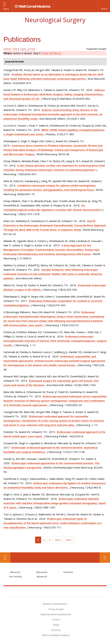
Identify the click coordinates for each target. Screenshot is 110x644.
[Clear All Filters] (51, 53)
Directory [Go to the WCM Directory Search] (56, 630)
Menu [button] (6, 9)
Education (42, 572)
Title (15, 49)
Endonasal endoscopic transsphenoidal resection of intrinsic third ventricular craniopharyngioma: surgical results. (55, 341)
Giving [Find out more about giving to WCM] (56, 625)
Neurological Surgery (55, 20)
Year (33, 49)
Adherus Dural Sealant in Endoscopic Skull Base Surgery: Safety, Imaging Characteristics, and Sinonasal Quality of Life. (54, 94)
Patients (68, 572)
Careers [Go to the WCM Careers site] (56, 620)
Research (42, 577)
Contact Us (105, 558)
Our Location (5, 558)
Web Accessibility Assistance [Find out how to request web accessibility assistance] (56, 635)
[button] (104, 6)
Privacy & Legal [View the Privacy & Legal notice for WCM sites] (56, 609)
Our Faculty (15, 577)
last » (69, 540)
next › (58, 540)
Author (7, 49)
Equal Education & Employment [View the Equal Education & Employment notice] (56, 614)
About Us (15, 572)
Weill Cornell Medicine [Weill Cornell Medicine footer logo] (55, 591)
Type (23, 49)
